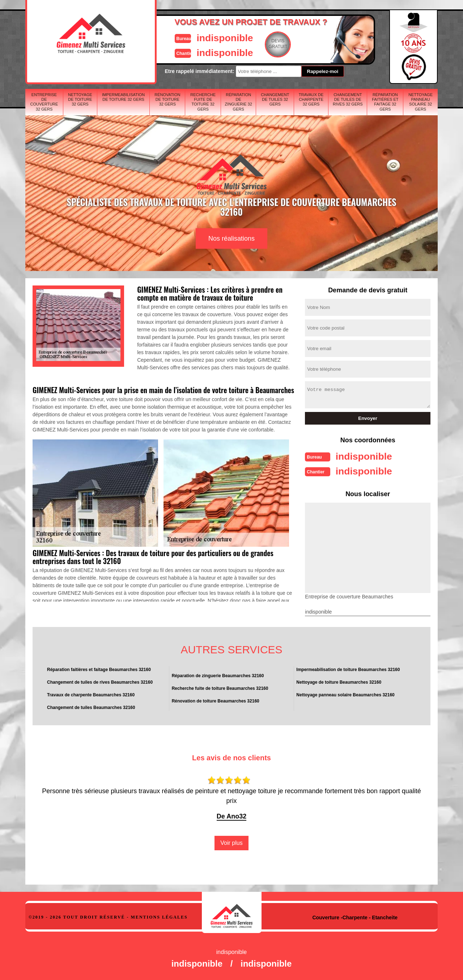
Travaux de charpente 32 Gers (311, 99)
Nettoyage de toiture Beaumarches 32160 (339, 682)
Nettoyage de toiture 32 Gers (80, 99)
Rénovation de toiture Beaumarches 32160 (216, 700)
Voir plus (231, 842)
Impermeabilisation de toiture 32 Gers (123, 97)
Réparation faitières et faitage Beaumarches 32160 (99, 669)
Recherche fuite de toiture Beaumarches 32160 (220, 688)
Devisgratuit (265, 44)
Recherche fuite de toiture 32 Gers (203, 102)
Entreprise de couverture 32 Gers (44, 102)
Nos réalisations (231, 238)
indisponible (210, 37)
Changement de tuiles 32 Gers (275, 99)
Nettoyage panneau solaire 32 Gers (420, 102)
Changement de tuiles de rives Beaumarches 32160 (100, 682)
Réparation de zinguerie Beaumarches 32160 (218, 675)
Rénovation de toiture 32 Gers (167, 99)
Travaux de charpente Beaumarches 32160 (91, 694)
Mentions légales (159, 916)
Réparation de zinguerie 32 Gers (239, 102)
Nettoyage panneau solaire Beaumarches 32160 (345, 694)
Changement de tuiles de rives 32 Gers (348, 99)
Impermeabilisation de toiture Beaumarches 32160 (348, 669)
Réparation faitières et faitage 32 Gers (385, 102)
